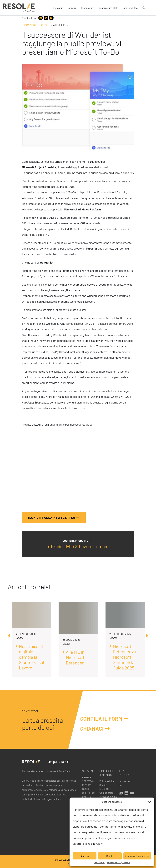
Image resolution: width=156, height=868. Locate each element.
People (87, 777)
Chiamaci (95, 728)
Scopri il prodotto (77, 541)
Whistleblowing (107, 796)
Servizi (72, 8)
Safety (87, 797)
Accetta (85, 856)
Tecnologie (87, 8)
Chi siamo (58, 8)
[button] (150, 802)
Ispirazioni (29, 25)
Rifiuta (110, 856)
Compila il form (104, 718)
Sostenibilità (131, 8)
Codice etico (106, 793)
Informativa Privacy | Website (118, 863)
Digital (43, 25)
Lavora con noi (125, 783)
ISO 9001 (104, 789)
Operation (89, 793)
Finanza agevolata (108, 8)
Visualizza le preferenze (137, 856)
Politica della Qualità (107, 783)
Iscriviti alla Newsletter (54, 518)
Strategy (88, 781)
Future (87, 785)
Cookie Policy (99, 863)
